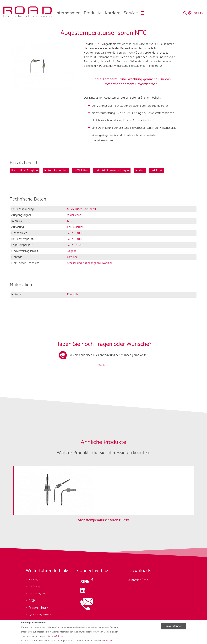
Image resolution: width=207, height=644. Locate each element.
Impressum (37, 594)
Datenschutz (38, 608)
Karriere (113, 13)
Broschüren (140, 580)
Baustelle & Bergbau (25, 171)
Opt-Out (59, 638)
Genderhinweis (40, 615)
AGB (32, 601)
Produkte (93, 13)
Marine (140, 171)
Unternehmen (67, 13)
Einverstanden (174, 628)
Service (131, 13)
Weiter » (103, 365)
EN (202, 13)
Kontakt (35, 580)
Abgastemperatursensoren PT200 (103, 520)
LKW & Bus (81, 171)
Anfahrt (34, 587)
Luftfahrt (157, 171)
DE (196, 13)
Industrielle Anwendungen (112, 171)
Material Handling (56, 171)
